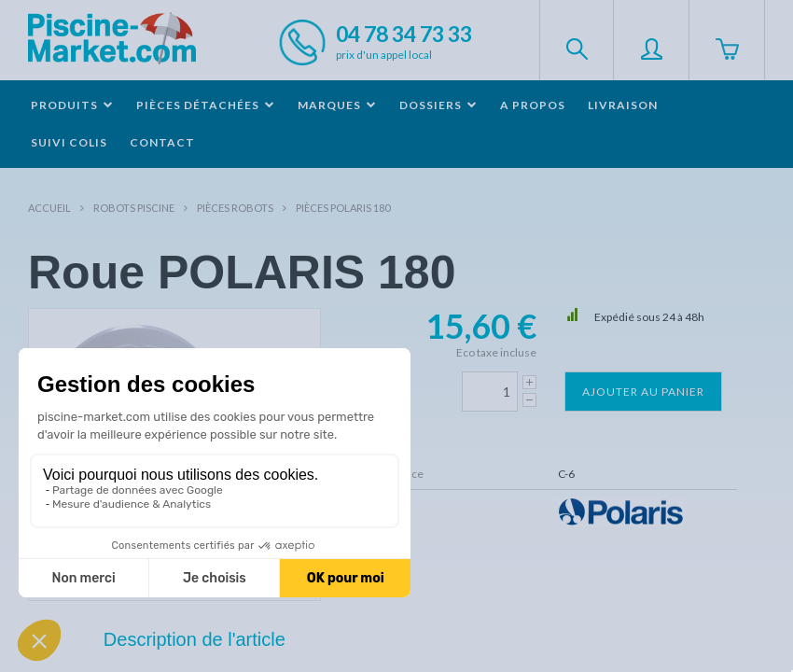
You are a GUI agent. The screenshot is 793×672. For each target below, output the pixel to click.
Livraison (623, 105)
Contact (162, 142)
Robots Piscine (134, 208)
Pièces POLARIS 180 (343, 208)
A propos (533, 105)
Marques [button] (337, 105)
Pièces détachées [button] (206, 105)
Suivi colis (69, 142)
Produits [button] (72, 105)
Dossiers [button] (438, 105)
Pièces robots (235, 208)
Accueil (49, 208)
